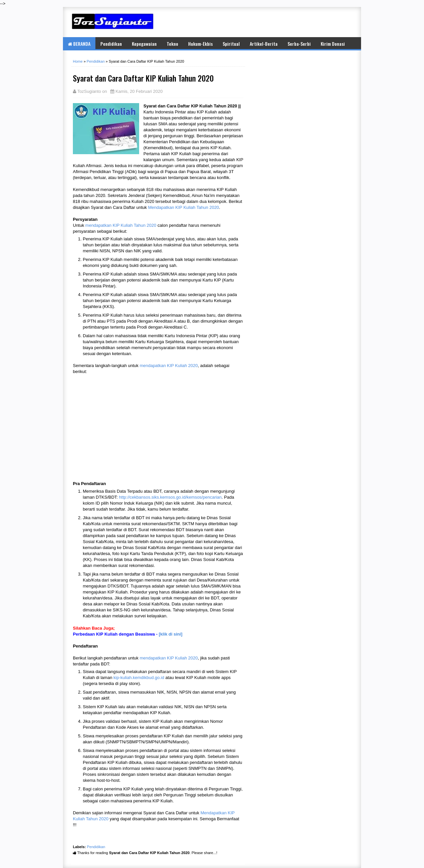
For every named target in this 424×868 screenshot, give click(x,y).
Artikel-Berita (264, 44)
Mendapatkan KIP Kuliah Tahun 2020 (184, 207)
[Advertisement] (275, 22)
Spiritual (231, 44)
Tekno (172, 44)
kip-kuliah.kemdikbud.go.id (139, 678)
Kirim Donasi (333, 44)
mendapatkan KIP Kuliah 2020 (169, 366)
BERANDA (79, 44)
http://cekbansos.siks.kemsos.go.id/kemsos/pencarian (170, 497)
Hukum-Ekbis (200, 44)
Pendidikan (111, 44)
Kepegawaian (144, 44)
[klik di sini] (171, 634)
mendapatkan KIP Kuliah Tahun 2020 (121, 225)
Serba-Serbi (299, 44)
